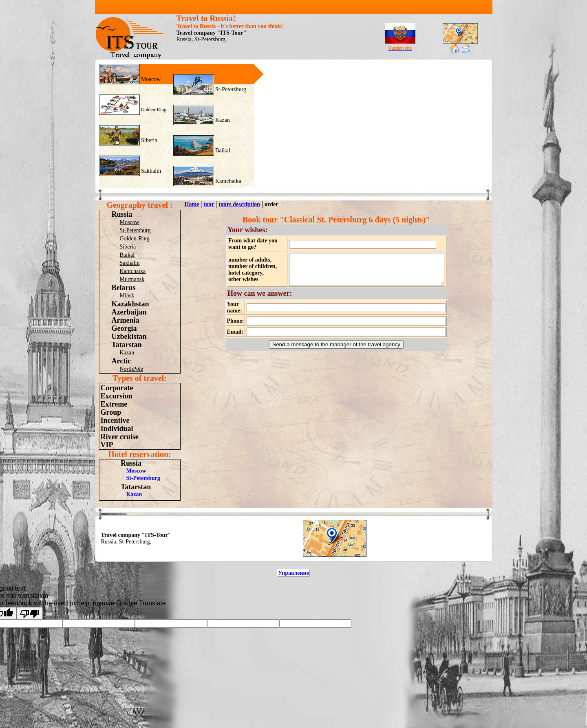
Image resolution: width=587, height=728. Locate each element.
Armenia (126, 320)
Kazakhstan (130, 304)
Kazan (222, 120)
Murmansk (132, 279)
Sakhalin (151, 171)
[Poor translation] (30, 613)
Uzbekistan (129, 337)
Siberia (149, 140)
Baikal (222, 151)
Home (192, 204)
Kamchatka (228, 181)
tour (209, 204)
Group (111, 412)
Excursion (117, 396)
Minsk (127, 296)
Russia (122, 214)
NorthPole (132, 369)
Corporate (117, 388)
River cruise (120, 437)
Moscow (150, 79)
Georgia (124, 328)
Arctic (121, 361)
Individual (117, 429)
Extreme (114, 404)
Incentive (115, 420)
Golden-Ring (153, 110)
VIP (107, 445)
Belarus (124, 288)
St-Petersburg (230, 89)
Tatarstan (127, 345)
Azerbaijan (129, 312)
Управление (293, 573)
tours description (239, 204)
